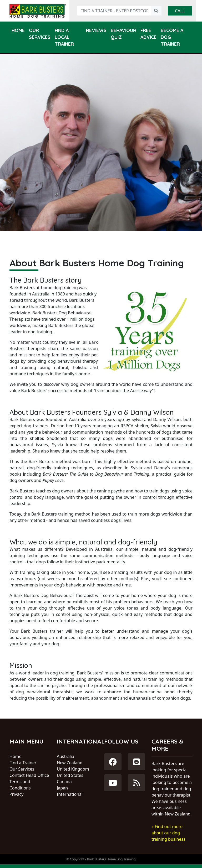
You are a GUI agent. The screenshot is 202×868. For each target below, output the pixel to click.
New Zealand (70, 763)
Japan (62, 788)
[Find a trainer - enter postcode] (114, 11)
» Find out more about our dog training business (168, 833)
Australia (65, 756)
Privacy (16, 794)
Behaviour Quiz (123, 34)
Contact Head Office (29, 775)
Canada (64, 782)
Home (18, 30)
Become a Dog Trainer (172, 37)
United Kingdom (73, 769)
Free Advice (148, 34)
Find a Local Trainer (64, 37)
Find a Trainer (23, 763)
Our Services (40, 34)
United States (70, 775)
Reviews (96, 30)
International (70, 794)
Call (180, 11)
